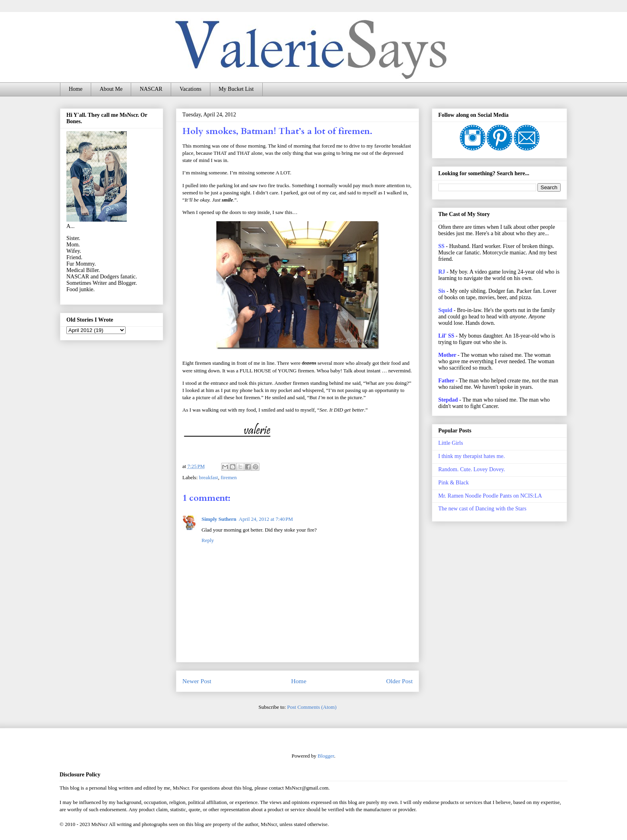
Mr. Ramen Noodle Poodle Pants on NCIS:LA (490, 496)
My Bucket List (236, 89)
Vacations (190, 89)
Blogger (326, 756)
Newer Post (197, 681)
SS (441, 246)
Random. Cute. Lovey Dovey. (472, 469)
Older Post (399, 681)
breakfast (209, 477)
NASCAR (151, 89)
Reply (208, 540)
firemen (229, 477)
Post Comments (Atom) (312, 707)
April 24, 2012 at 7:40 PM (266, 519)
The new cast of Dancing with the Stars (482, 509)
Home (76, 89)
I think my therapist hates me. (471, 456)
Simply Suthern (219, 519)
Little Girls (451, 443)
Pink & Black (453, 483)
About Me (111, 89)
